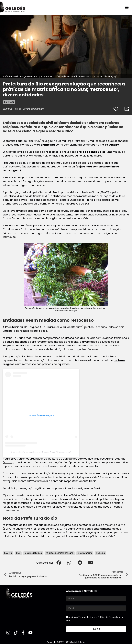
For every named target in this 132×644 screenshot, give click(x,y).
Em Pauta (9, 102)
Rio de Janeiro (109, 145)
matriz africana (44, 145)
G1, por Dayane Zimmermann (30, 109)
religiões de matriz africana (60, 553)
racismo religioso (33, 553)
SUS (93, 145)
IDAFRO (8, 553)
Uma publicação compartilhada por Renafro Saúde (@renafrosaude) (41, 452)
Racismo (100, 553)
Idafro (8, 462)
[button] (59, 563)
